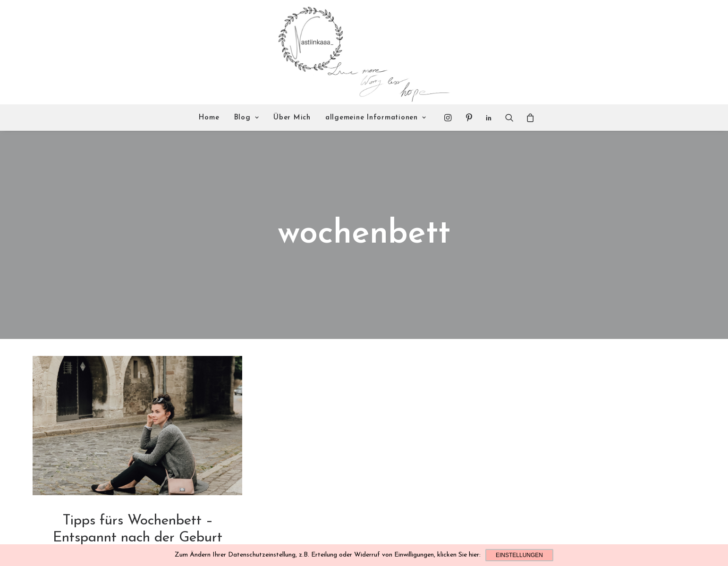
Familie (137, 524)
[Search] (509, 118)
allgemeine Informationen (376, 118)
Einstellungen (519, 555)
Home (209, 118)
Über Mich (292, 118)
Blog (247, 118)
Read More (138, 544)
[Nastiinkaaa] (363, 52)
